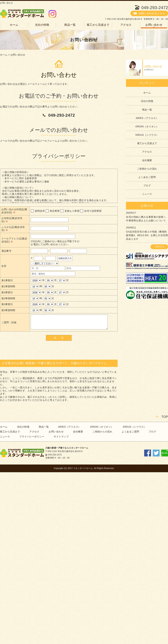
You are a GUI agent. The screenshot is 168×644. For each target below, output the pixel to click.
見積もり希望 (72, 211)
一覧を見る (159, 247)
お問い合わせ (154, 25)
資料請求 (40, 211)
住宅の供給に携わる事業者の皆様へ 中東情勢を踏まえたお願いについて (146, 219)
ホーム (14, 25)
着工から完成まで (98, 25)
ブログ (147, 185)
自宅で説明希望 (93, 211)
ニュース (147, 194)
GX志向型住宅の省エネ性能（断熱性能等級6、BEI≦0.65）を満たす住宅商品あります (147, 235)
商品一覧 (70, 25)
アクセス (126, 25)
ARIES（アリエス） (147, 118)
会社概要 (147, 160)
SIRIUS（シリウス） (147, 135)
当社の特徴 (42, 25)
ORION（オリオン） (147, 126)
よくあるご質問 (147, 177)
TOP (165, 417)
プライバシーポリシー (32, 437)
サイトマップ (61, 437)
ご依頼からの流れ (147, 169)
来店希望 (55, 211)
